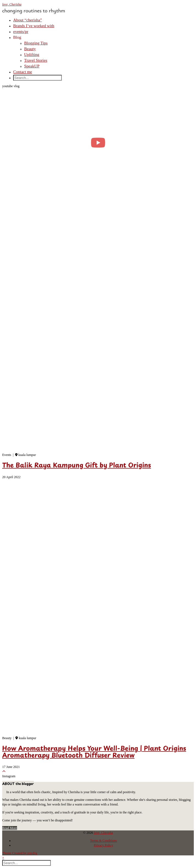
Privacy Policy (103, 845)
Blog (17, 37)
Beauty (30, 49)
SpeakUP (32, 66)
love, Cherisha (12, 4)
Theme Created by (20, 853)
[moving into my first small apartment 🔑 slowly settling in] (98, 142)
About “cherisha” (28, 20)
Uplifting (32, 55)
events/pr (21, 32)
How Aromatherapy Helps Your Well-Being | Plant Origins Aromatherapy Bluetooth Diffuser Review (94, 752)
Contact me (23, 72)
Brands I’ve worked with (34, 26)
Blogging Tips (36, 43)
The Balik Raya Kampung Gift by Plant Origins (77, 466)
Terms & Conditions (103, 841)
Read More (10, 828)
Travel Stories (36, 60)
